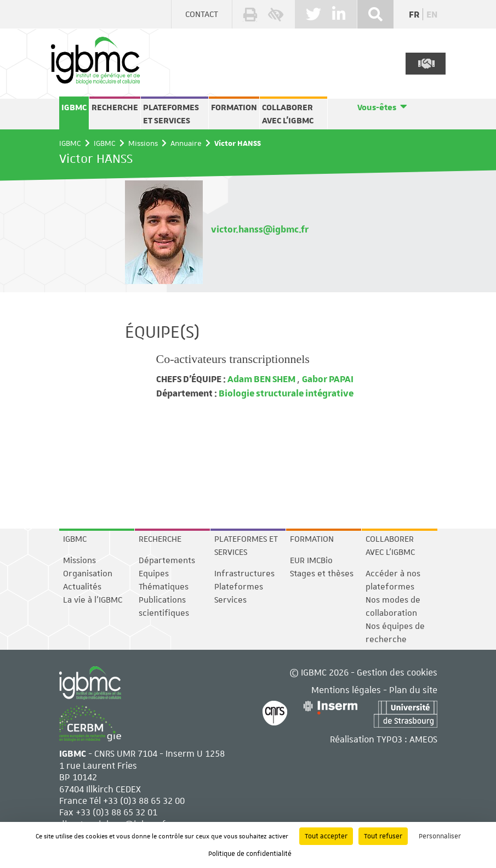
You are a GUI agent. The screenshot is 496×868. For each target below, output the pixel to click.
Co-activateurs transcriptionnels (233, 359)
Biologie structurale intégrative (285, 393)
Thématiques (164, 587)
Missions (143, 143)
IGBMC (74, 107)
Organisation (88, 574)
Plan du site (413, 690)
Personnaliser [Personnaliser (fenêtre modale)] (440, 836)
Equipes (154, 574)
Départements (167, 560)
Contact (202, 14)
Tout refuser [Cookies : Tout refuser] (383, 836)
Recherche (115, 107)
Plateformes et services (171, 114)
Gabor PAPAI (328, 379)
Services (230, 600)
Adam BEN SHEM (261, 379)
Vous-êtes (377, 107)
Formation (234, 107)
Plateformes (239, 587)
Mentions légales (346, 690)
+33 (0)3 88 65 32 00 (144, 800)
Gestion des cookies (397, 672)
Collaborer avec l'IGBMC (288, 114)
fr (414, 14)
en (432, 14)
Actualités (82, 587)
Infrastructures (244, 574)
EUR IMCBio (311, 560)
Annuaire (186, 143)
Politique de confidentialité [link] (250, 854)
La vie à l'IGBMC (93, 600)
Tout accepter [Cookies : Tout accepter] (326, 836)
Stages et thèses (322, 574)
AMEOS (423, 739)
